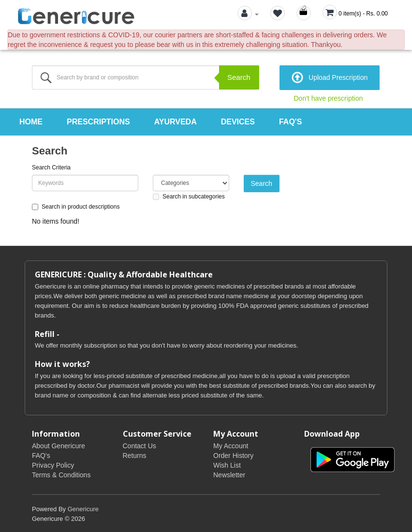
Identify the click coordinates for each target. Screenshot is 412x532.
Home (31, 121)
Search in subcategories (189, 195)
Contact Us (140, 444)
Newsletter (229, 473)
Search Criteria (51, 166)
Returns (135, 454)
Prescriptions (98, 121)
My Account (231, 444)
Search (239, 77)
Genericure (83, 508)
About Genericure (59, 444)
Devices (238, 121)
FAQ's (290, 121)
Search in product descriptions (76, 205)
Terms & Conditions (61, 473)
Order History (233, 454)
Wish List (227, 464)
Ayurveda (176, 121)
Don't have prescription (329, 97)
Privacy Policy (53, 464)
